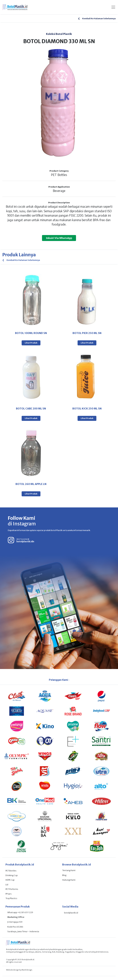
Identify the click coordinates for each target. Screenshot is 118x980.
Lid (7, 885)
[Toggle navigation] (113, 7)
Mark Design (27, 970)
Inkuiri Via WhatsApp (59, 238)
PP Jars (9, 894)
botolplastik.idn (25, 541)
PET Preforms (12, 889)
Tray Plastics (11, 898)
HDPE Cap (10, 880)
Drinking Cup (12, 875)
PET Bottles (11, 871)
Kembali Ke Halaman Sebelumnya (97, 19)
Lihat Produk (31, 343)
